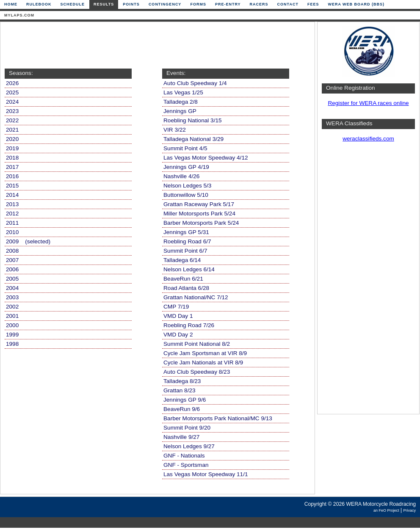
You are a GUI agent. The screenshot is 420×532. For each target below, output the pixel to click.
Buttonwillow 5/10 (186, 195)
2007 (12, 260)
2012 (12, 214)
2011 (12, 223)
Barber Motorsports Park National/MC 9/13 (218, 418)
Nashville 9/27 (181, 437)
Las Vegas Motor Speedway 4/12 (206, 158)
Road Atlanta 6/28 (186, 288)
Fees (313, 4)
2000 (12, 325)
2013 (12, 204)
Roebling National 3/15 (193, 120)
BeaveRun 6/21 (183, 279)
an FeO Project (386, 510)
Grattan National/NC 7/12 (196, 297)
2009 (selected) (28, 241)
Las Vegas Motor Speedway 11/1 (206, 474)
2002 (12, 307)
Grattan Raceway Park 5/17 (199, 204)
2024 (12, 102)
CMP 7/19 (176, 307)
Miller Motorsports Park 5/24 (199, 214)
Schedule (73, 4)
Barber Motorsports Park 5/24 (201, 223)
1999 (12, 335)
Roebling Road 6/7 (187, 241)
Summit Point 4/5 (185, 148)
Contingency (165, 4)
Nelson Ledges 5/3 (187, 186)
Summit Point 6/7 (185, 251)
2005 (12, 279)
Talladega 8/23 (182, 381)
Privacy (409, 510)
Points (131, 4)
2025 (12, 92)
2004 (12, 288)
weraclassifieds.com (368, 139)
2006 (12, 269)
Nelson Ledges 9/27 (189, 446)
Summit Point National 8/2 (197, 344)
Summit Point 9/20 (187, 428)
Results (104, 4)
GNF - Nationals (184, 456)
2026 (12, 83)
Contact (288, 4)
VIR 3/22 (175, 130)
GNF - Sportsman (186, 465)
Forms (198, 4)
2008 (12, 251)
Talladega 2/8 (181, 102)
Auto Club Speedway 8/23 (197, 372)
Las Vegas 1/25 (183, 92)
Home (11, 4)
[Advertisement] (155, 45)
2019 (12, 148)
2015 (12, 186)
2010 (12, 232)
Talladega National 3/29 (193, 139)
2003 (12, 297)
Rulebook (39, 4)
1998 (12, 344)
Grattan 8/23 (180, 390)
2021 (12, 130)
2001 (12, 316)
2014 (12, 195)
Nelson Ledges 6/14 (189, 269)
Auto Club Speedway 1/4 (195, 83)
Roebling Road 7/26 (189, 325)
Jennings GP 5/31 (186, 232)
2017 (12, 167)
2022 (12, 120)
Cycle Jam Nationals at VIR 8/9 (203, 362)
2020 (12, 139)
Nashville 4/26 (181, 176)
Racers (259, 4)
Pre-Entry (228, 4)
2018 (12, 158)
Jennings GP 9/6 (185, 400)
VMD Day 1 (178, 316)
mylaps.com (19, 15)
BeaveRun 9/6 (182, 409)
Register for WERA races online (368, 103)
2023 (12, 111)
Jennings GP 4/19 (186, 167)
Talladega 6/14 (182, 260)
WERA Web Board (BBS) (356, 4)
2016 (12, 176)
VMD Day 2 (178, 335)
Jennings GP (180, 111)
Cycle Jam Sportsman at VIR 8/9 (205, 353)
